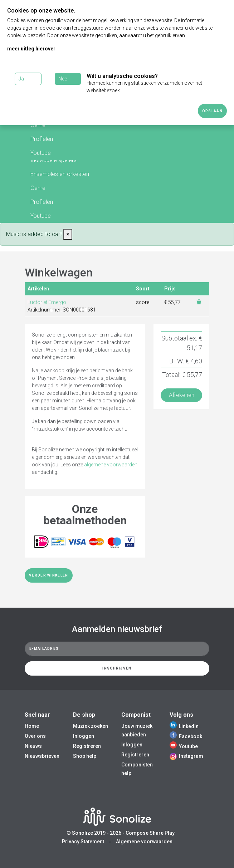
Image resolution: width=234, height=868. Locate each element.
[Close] (68, 234)
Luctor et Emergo (47, 302)
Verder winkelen (49, 575)
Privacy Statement (83, 842)
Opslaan (212, 111)
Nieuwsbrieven (42, 756)
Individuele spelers (53, 160)
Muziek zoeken (91, 726)
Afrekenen (182, 395)
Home (32, 726)
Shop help (85, 756)
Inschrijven (117, 668)
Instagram (186, 756)
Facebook (186, 736)
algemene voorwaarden (111, 465)
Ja (21, 79)
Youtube (41, 153)
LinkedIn (184, 726)
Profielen (42, 139)
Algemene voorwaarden (144, 842)
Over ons (35, 736)
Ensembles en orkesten (60, 174)
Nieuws (33, 746)
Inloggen (84, 736)
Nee (63, 79)
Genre (38, 188)
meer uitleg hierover (31, 49)
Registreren (87, 746)
